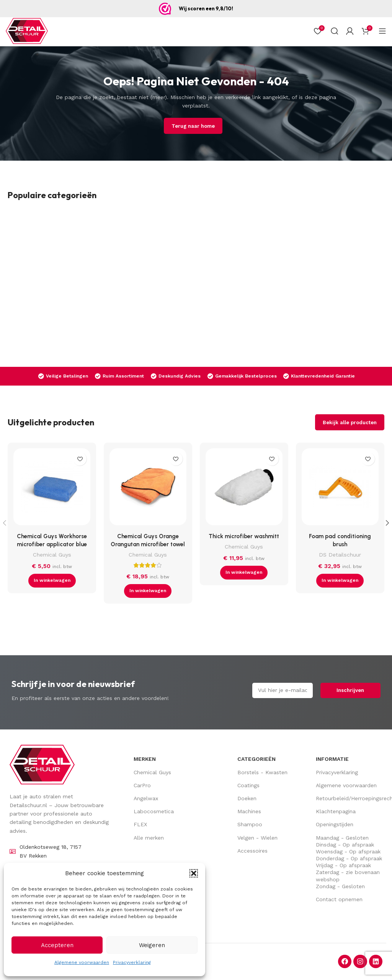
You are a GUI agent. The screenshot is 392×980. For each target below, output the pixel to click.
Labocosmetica (154, 811)
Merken (145, 759)
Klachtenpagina (336, 811)
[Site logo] (27, 31)
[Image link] (42, 764)
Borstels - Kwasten (262, 772)
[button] (194, 873)
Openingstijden (335, 824)
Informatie (332, 759)
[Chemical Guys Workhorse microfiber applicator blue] (52, 489)
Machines (249, 811)
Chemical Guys (52, 555)
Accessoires (252, 851)
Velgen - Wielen (257, 838)
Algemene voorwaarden (82, 962)
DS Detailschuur (340, 555)
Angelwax (146, 798)
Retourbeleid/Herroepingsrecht (349, 798)
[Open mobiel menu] (382, 31)
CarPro (142, 785)
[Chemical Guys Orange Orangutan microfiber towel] (148, 489)
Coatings (248, 785)
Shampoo (250, 824)
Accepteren (57, 945)
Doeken (247, 798)
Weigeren (152, 945)
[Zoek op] (335, 31)
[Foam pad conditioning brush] (340, 489)
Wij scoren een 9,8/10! (206, 8)
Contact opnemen (339, 899)
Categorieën (256, 759)
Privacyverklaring (132, 962)
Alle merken (149, 838)
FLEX (140, 824)
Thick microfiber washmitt (244, 536)
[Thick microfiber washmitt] (244, 489)
